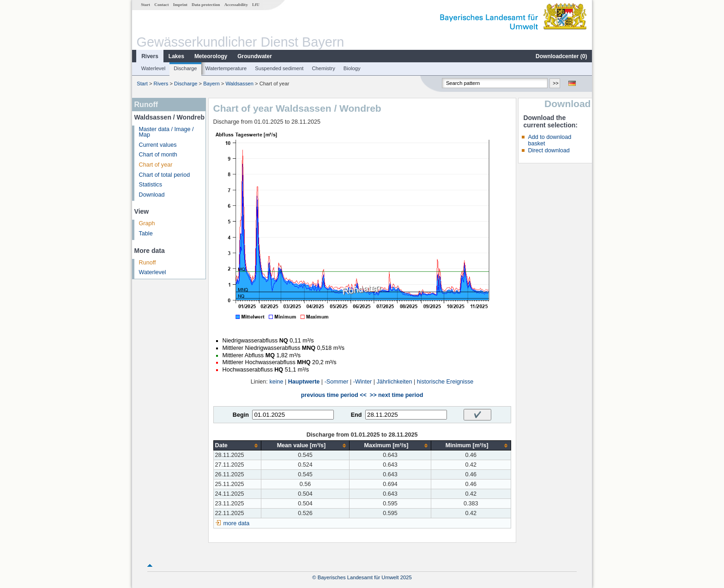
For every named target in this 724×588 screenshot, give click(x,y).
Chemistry (323, 68)
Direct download (549, 150)
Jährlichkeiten (395, 382)
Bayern (211, 84)
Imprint (180, 5)
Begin (241, 415)
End (356, 415)
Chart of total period (165, 175)
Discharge (185, 68)
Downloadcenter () (561, 56)
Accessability (236, 5)
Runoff (148, 263)
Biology (352, 68)
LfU (256, 5)
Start (145, 5)
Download (152, 195)
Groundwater (255, 56)
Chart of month (158, 155)
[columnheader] (237, 446)
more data (237, 523)
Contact (161, 5)
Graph (147, 223)
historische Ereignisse (445, 382)
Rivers (150, 56)
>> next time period (396, 395)
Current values (158, 145)
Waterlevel (153, 68)
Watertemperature (226, 68)
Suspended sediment (279, 68)
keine (276, 382)
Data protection (206, 5)
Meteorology (211, 56)
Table (146, 234)
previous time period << (334, 395)
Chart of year (156, 165)
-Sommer (337, 382)
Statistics (151, 185)
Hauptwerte (304, 382)
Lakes (176, 56)
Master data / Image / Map (166, 132)
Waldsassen (239, 84)
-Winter (363, 382)
